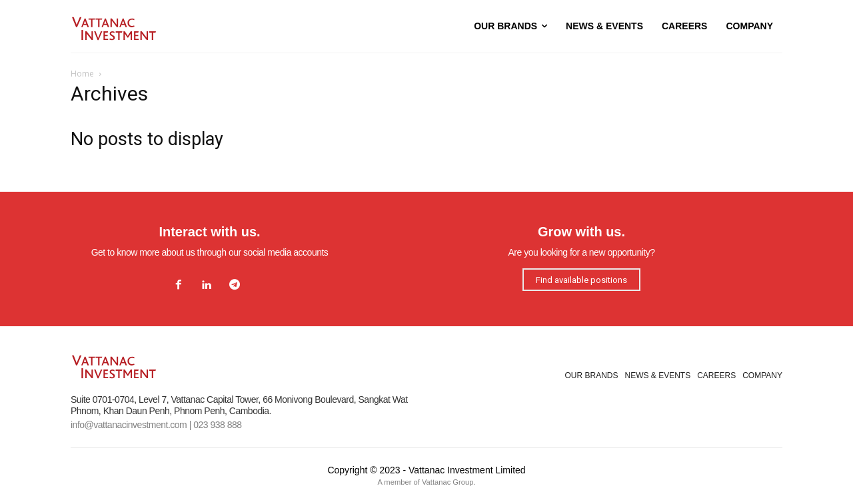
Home (82, 74)
